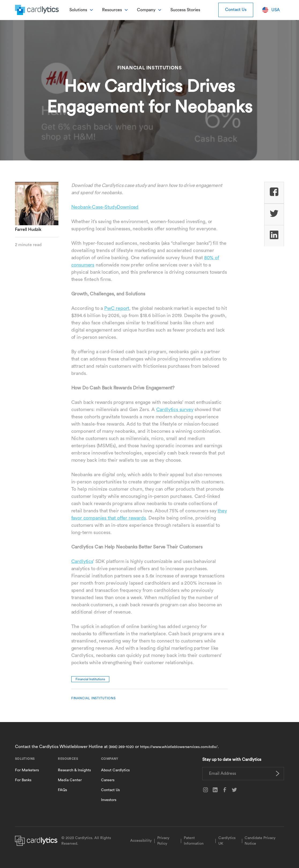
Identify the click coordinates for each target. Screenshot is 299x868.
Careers (108, 780)
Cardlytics (82, 561)
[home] (37, 10)
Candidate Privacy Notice (260, 841)
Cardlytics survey (175, 409)
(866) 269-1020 (121, 747)
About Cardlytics (115, 770)
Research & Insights (74, 770)
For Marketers (27, 770)
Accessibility (141, 841)
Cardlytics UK (227, 841)
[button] (81, 10)
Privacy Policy (163, 841)
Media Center (70, 780)
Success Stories (185, 10)
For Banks (23, 780)
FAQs (62, 790)
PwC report (117, 308)
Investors (109, 800)
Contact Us (236, 10)
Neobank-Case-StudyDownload (105, 207)
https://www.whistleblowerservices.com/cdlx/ (179, 747)
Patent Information (194, 841)
